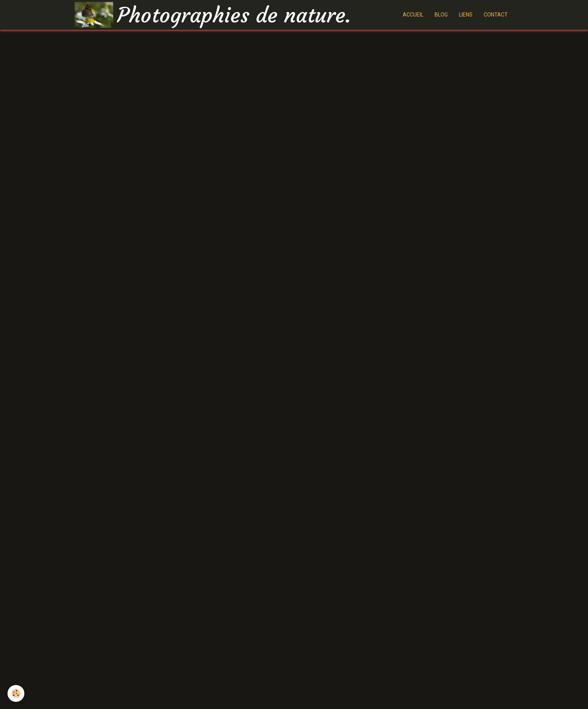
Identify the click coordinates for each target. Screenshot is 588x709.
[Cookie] (16, 693)
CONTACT (496, 15)
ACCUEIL (413, 15)
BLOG (441, 15)
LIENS (466, 15)
